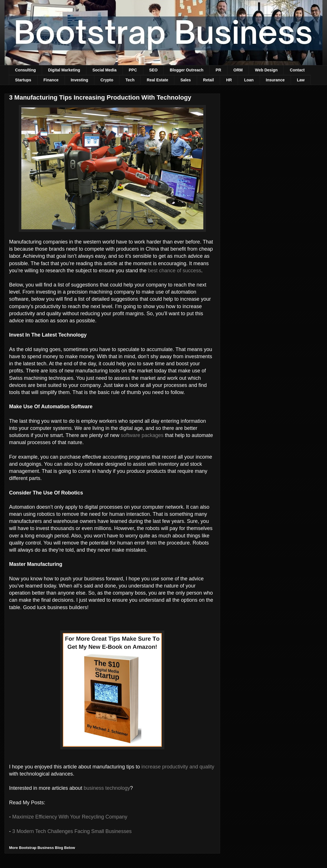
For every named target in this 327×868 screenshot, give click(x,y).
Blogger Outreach (187, 70)
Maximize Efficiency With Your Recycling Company (70, 817)
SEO (154, 70)
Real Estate (157, 80)
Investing (79, 80)
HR (229, 80)
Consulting (25, 70)
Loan (249, 80)
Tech (130, 80)
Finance (51, 80)
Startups (23, 80)
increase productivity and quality (178, 767)
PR (218, 70)
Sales (186, 80)
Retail (208, 80)
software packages (142, 435)
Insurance (275, 80)
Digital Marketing (64, 70)
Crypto (107, 80)
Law (301, 80)
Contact (297, 70)
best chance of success (174, 271)
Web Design (266, 70)
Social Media (104, 70)
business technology (107, 788)
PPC (133, 70)
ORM (238, 70)
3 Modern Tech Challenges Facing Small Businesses (72, 831)
